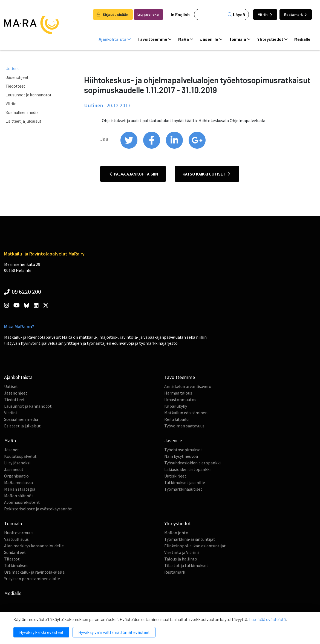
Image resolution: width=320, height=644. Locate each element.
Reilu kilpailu (176, 419)
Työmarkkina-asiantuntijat (190, 539)
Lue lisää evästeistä (267, 619)
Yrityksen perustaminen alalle (32, 579)
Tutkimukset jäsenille (185, 482)
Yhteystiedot (272, 39)
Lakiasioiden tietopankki (187, 469)
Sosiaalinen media (22, 112)
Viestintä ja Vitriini (181, 552)
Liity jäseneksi (17, 463)
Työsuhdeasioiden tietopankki (192, 463)
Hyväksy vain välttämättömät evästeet (114, 632)
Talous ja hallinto (181, 559)
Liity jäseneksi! (149, 14)
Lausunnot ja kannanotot (28, 95)
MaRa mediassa (18, 482)
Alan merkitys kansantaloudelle (34, 546)
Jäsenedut (14, 469)
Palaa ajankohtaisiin (134, 174)
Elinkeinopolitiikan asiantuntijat (195, 546)
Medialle (302, 39)
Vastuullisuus (16, 539)
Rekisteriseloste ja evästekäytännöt (38, 509)
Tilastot (12, 559)
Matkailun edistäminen (186, 413)
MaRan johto (176, 533)
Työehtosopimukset (183, 450)
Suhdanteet (15, 552)
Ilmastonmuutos (180, 399)
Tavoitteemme (154, 39)
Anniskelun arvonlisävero (188, 386)
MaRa (186, 39)
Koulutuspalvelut (20, 456)
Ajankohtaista (115, 39)
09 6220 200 (23, 292)
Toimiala (240, 39)
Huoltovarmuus (19, 533)
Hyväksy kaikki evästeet (41, 632)
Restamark (295, 14)
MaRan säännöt (19, 496)
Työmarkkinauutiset (183, 489)
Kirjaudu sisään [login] (112, 14)
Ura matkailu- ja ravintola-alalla (34, 572)
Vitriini (265, 14)
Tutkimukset (16, 565)
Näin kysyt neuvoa (181, 456)
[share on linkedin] (175, 147)
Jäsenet (12, 450)
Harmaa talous (178, 393)
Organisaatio (16, 476)
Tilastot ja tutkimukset (186, 565)
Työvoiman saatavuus (184, 426)
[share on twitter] (129, 147)
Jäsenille (211, 39)
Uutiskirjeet (175, 476)
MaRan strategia (20, 489)
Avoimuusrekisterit (22, 502)
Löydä (236, 14)
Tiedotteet (15, 86)
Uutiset (12, 68)
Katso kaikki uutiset (206, 174)
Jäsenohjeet (17, 77)
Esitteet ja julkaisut (23, 121)
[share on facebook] (152, 147)
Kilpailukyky (176, 406)
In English (180, 14)
